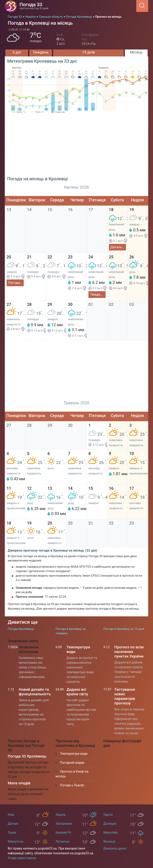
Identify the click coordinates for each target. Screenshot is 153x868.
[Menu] (135, 6)
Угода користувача (22, 858)
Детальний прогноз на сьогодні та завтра (118, 247)
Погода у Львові (72, 785)
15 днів (89, 52)
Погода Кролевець (21, 629)
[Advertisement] (76, 146)
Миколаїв (111, 833)
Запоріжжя (64, 824)
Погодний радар (72, 763)
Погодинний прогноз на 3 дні (16, 283)
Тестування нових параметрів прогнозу (125, 696)
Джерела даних (115, 848)
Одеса (108, 815)
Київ (11, 815)
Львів (12, 833)
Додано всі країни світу (77, 692)
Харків (60, 815)
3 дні (17, 52)
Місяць (136, 52)
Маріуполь (16, 841)
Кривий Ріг (64, 833)
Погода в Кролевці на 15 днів (124, 629)
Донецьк (110, 824)
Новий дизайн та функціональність (35, 692)
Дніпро (13, 824)
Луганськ (62, 841)
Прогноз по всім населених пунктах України (129, 652)
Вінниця (109, 841)
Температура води (74, 754)
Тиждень (41, 52)
